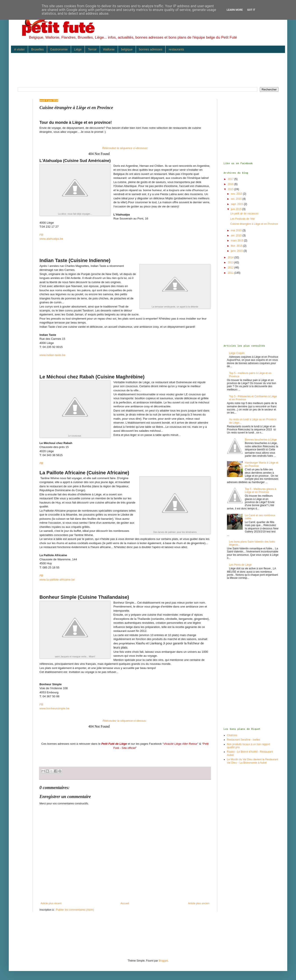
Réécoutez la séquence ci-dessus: (125, 721)
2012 (231, 268)
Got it (251, 10)
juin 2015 (237, 209)
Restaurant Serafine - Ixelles (243, 740)
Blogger (163, 961)
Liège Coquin (237, 353)
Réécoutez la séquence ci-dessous (125, 148)
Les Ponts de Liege (240, 565)
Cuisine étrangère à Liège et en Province (254, 224)
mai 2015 (237, 230)
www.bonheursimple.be (54, 708)
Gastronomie (59, 49)
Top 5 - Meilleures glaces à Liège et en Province (261, 491)
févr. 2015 (237, 246)
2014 (231, 257)
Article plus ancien (199, 903)
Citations (232, 735)
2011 (231, 273)
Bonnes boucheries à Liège (261, 440)
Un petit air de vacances (244, 214)
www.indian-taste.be (52, 355)
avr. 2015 (237, 236)
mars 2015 (237, 241)
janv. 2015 (237, 251)
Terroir (92, 49)
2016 (231, 184)
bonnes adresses (151, 49)
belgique (127, 49)
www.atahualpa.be (51, 239)
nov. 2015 (237, 194)
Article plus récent (51, 903)
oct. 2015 (237, 199)
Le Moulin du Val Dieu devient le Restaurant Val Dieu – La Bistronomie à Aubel (252, 761)
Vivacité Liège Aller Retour (181, 744)
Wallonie (109, 49)
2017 (231, 179)
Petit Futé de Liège (114, 744)
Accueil (125, 903)
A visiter (19, 49)
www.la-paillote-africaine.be (57, 580)
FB (41, 235)
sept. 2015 (237, 204)
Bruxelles (37, 49)
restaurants (176, 49)
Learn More (235, 10)
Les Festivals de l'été (243, 219)
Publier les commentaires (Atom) (75, 910)
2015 (231, 189)
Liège (78, 49)
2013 (231, 263)
